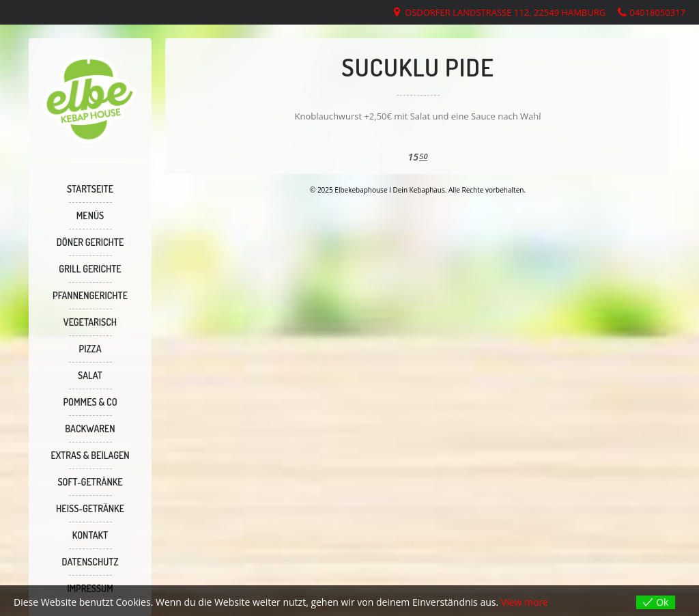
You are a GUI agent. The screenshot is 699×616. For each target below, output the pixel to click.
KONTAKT (90, 535)
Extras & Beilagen (90, 455)
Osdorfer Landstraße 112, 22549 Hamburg (505, 12)
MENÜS (90, 215)
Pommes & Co (90, 402)
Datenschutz (90, 562)
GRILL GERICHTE (90, 269)
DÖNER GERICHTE (90, 242)
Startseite (90, 189)
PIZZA (90, 349)
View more (525, 602)
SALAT (90, 375)
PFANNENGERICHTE (90, 295)
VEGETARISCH (90, 322)
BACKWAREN (90, 429)
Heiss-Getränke (90, 508)
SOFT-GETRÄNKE (90, 482)
